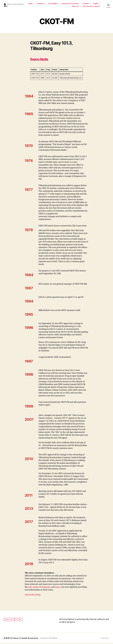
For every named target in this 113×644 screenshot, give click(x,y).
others (60, 588)
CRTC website (34, 588)
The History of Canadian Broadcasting (25, 639)
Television (50, 4)
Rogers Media (42, 60)
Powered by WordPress (51, 639)
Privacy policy (9, 620)
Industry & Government (80, 4)
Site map (19, 620)
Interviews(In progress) (91, 7)
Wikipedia (48, 588)
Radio (40, 4)
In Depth (95, 4)
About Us (75, 7)
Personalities (62, 4)
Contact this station (33, 595)
